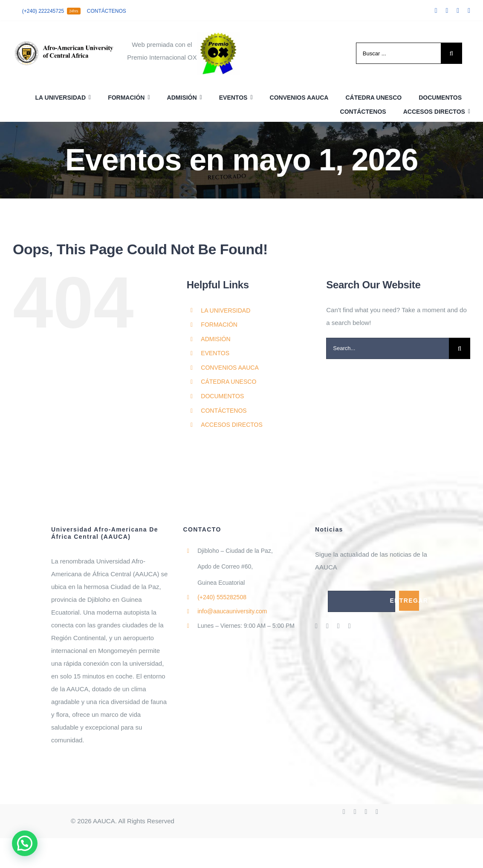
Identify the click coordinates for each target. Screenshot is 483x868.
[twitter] (447, 11)
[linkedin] (469, 11)
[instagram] (458, 11)
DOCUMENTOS (222, 396)
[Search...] (388, 348)
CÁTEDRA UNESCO (228, 382)
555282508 (222, 597)
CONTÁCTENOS (224, 411)
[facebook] (436, 11)
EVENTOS (215, 353)
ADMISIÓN (215, 339)
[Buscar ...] (398, 53)
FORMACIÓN (219, 325)
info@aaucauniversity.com (232, 611)
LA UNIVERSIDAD (226, 310)
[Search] (451, 53)
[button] (25, 843)
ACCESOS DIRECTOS (231, 425)
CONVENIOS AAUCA (230, 368)
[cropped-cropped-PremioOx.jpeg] (218, 35)
